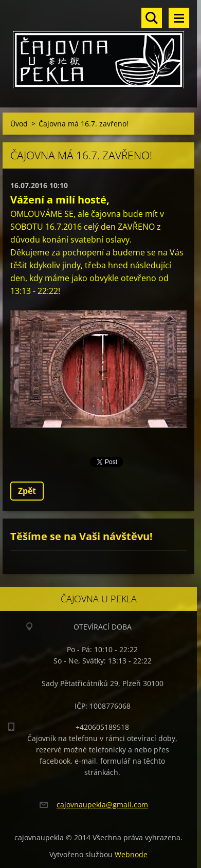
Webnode (131, 854)
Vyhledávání (152, 18)
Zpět (27, 491)
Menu (179, 18)
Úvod (19, 124)
